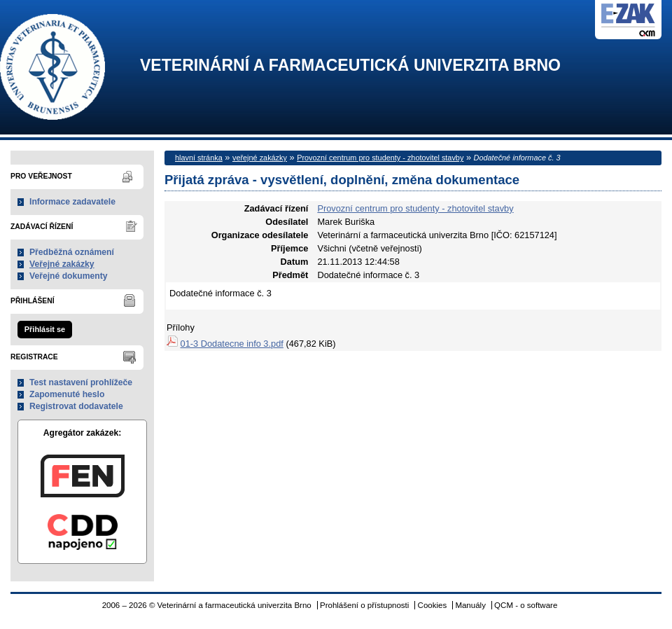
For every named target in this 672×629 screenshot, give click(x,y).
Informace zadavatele (72, 202)
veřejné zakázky (260, 158)
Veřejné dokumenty (68, 276)
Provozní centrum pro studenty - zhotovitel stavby (380, 158)
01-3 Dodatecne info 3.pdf (232, 344)
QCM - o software (526, 605)
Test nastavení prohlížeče (81, 382)
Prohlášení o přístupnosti (364, 605)
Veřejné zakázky (62, 264)
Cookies (433, 605)
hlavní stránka (199, 158)
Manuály (470, 605)
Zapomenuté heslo (67, 394)
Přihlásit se (45, 329)
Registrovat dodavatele (76, 406)
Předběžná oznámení (72, 252)
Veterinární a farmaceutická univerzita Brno (350, 65)
